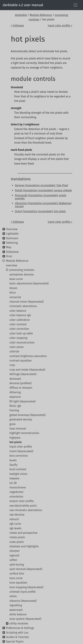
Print (9, 256)
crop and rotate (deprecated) (27, 370)
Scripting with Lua (17, 633)
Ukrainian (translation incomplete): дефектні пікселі (43, 205)
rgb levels (15, 528)
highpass (15, 438)
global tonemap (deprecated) (27, 415)
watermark (16, 610)
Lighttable (12, 234)
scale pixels (17, 542)
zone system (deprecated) (25, 619)
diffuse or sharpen (21, 388)
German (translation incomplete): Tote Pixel (41, 185)
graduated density (21, 419)
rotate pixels (17, 537)
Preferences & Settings (20, 628)
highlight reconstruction (24, 433)
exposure (15, 397)
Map (9, 247)
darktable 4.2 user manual (23, 5)
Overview (12, 229)
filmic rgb (15, 406)
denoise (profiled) (20, 383)
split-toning (17, 565)
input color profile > (60, 26)
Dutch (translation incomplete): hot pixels (40, 211)
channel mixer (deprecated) (27, 302)
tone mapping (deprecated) (26, 587)
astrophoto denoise (22, 275)
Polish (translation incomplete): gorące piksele (43, 190)
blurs (13, 293)
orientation (16, 497)
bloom (13, 288)
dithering (15, 392)
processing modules (22, 270)
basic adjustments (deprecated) (29, 283)
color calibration (20, 320)
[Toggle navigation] (75, 5)
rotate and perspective (23, 533)
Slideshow (12, 252)
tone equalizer (18, 583)
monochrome (18, 487)
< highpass (17, 26)
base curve (16, 279)
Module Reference (41, 15)
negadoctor (16, 492)
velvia (13, 596)
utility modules (19, 623)
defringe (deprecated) (23, 374)
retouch (14, 519)
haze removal (18, 429)
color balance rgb (20, 315)
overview (12, 265)
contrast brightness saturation (28, 356)
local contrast (18, 469)
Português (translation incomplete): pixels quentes (41, 197)
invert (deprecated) (21, 451)
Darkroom (12, 238)
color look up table (21, 333)
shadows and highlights (24, 546)
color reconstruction (22, 343)
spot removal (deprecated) (26, 569)
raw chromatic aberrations (26, 510)
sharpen (14, 551)
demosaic (15, 379)
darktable (21, 15)
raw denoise (17, 515)
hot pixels (16, 442)
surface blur (17, 574)
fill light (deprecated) (22, 401)
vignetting (16, 605)
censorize (15, 297)
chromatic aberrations (23, 306)
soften (13, 560)
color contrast (18, 324)
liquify (13, 465)
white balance (18, 614)
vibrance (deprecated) (23, 601)
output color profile (21, 501)
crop (12, 365)
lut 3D (13, 483)
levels (13, 460)
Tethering (12, 243)
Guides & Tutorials (17, 637)
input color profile (21, 447)
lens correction (19, 456)
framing (14, 410)
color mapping (18, 338)
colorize (14, 351)
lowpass (14, 478)
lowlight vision (18, 474)
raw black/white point (23, 506)
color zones (17, 347)
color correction (19, 329)
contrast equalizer (21, 361)
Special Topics (15, 642)
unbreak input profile (23, 592)
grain (13, 424)
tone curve (16, 578)
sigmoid (14, 555)
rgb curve (15, 524)
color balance (18, 311)
